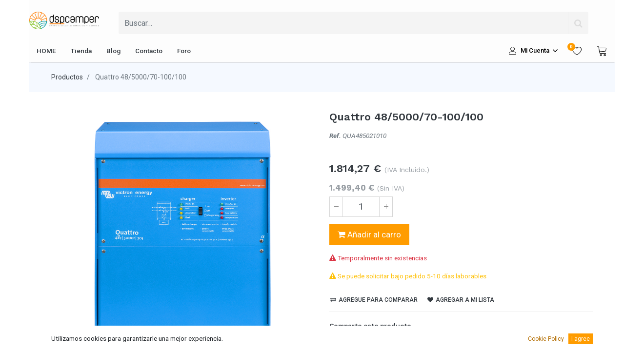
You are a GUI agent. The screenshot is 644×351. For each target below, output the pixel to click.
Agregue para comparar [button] (374, 300)
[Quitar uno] (336, 207)
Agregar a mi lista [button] (461, 300)
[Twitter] (353, 343)
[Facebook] (337, 343)
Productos (67, 77)
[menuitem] (46, 51)
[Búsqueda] (578, 23)
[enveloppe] (403, 343)
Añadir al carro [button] (369, 234)
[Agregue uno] (386, 207)
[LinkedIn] (370, 343)
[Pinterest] (386, 343)
